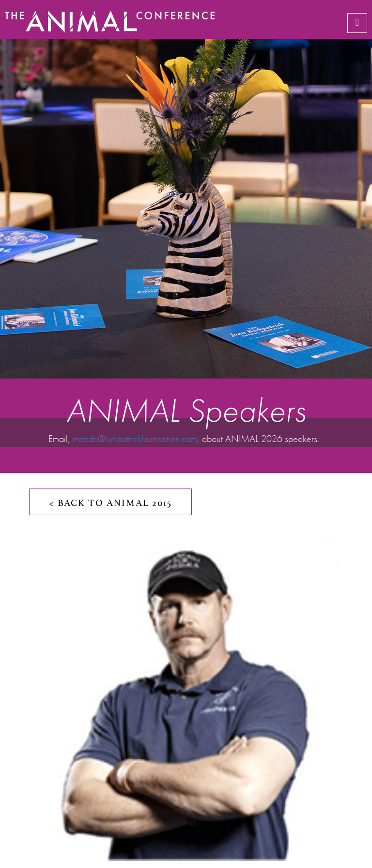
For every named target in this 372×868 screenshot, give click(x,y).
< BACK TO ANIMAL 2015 (110, 502)
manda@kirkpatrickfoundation (126, 439)
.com (188, 439)
